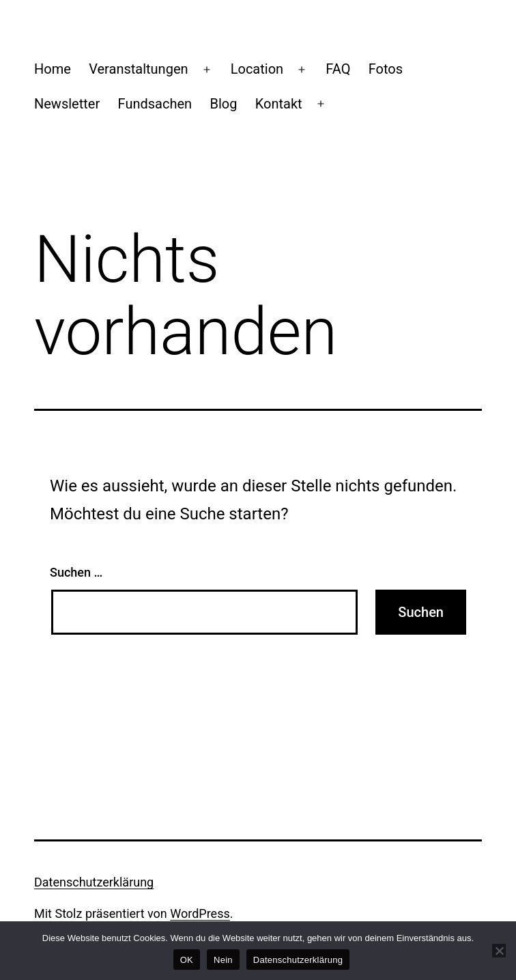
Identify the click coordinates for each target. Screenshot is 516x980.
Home (53, 69)
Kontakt (279, 104)
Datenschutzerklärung (94, 882)
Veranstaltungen (138, 69)
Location (257, 69)
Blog (223, 104)
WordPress (200, 913)
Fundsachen (155, 104)
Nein (223, 960)
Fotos (386, 69)
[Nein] (499, 951)
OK (187, 960)
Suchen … (76, 572)
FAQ (338, 69)
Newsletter (67, 104)
